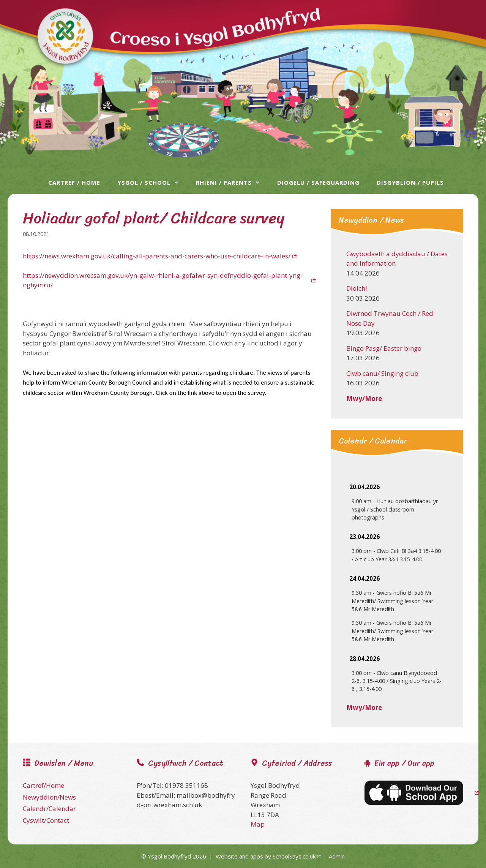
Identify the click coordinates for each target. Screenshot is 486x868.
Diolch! (357, 288)
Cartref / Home (74, 182)
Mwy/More (364, 398)
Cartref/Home (43, 785)
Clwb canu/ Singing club (382, 373)
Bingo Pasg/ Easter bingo (384, 348)
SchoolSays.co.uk (294, 856)
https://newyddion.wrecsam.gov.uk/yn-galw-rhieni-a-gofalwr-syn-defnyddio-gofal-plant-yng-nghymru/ (163, 280)
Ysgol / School (152, 182)
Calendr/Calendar (49, 809)
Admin (337, 856)
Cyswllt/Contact (46, 820)
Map (258, 824)
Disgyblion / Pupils (410, 182)
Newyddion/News (49, 797)
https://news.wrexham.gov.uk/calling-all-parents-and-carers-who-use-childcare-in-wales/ (157, 256)
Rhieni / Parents (232, 182)
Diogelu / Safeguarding (318, 182)
